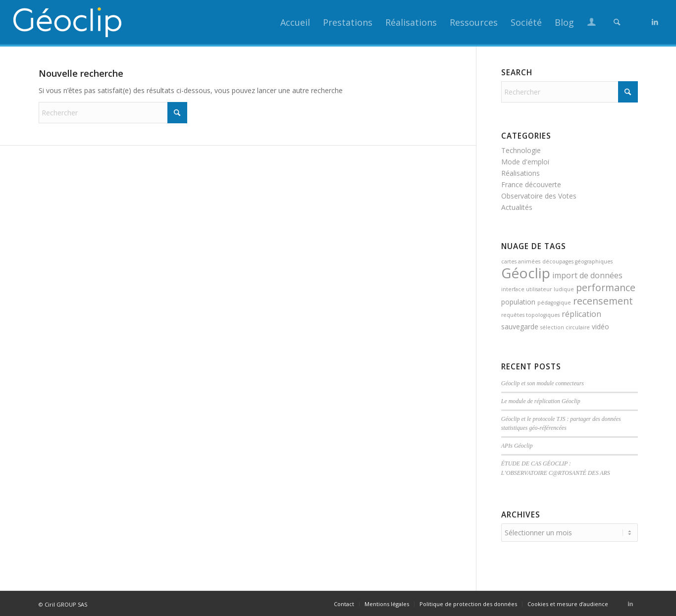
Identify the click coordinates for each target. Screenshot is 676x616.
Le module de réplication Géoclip (541, 401)
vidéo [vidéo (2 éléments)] (600, 327)
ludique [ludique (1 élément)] (564, 289)
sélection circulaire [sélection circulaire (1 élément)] (565, 327)
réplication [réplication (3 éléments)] (581, 314)
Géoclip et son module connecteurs (543, 383)
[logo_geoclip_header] (68, 22)
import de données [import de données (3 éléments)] (587, 275)
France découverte (531, 184)
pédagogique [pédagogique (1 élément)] (554, 303)
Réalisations (520, 173)
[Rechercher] (617, 22)
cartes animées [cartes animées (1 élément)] (521, 261)
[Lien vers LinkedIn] (655, 22)
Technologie (521, 150)
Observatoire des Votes (539, 196)
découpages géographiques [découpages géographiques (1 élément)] (577, 261)
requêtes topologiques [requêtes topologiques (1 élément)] (530, 315)
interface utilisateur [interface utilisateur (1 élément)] (526, 289)
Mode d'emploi (525, 162)
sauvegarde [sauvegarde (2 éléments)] (520, 327)
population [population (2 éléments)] (518, 302)
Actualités (517, 207)
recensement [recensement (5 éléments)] (603, 301)
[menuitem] (295, 22)
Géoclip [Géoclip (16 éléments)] (526, 273)
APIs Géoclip (517, 446)
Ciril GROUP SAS (66, 603)
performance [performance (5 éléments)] (606, 287)
